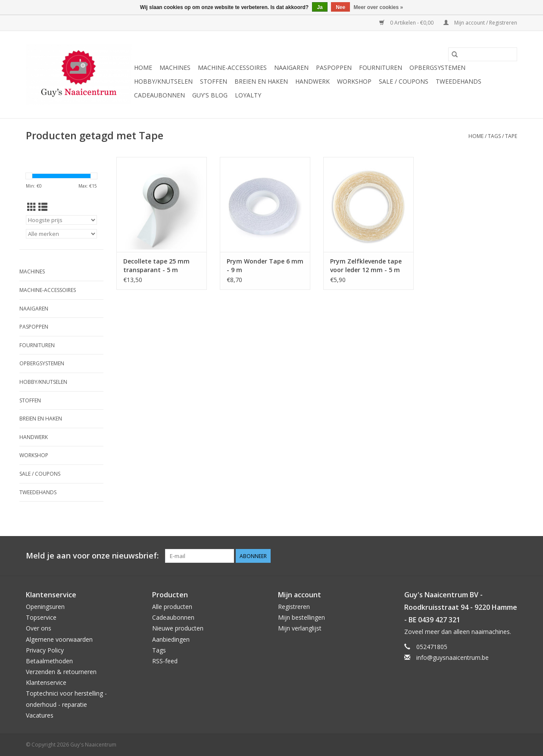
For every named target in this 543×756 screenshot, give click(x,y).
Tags (494, 136)
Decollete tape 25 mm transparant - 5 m (156, 265)
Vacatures (40, 715)
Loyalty (248, 95)
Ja (320, 7)
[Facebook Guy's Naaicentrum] (479, 556)
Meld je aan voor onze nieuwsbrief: (92, 556)
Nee (340, 7)
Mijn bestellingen (301, 617)
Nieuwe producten (178, 628)
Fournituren (381, 67)
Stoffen (214, 81)
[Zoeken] (483, 54)
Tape (511, 136)
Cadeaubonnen (159, 95)
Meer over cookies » (379, 7)
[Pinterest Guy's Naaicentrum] (495, 556)
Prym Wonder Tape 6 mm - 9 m (265, 265)
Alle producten (172, 607)
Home (143, 67)
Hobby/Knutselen (163, 81)
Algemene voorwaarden (59, 639)
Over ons (39, 628)
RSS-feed (165, 661)
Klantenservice (46, 682)
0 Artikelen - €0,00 (407, 23)
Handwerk (312, 81)
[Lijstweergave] (43, 207)
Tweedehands (459, 81)
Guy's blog (210, 95)
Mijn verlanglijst (300, 628)
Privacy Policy (45, 650)
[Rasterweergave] (32, 207)
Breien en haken (261, 81)
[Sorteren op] (61, 220)
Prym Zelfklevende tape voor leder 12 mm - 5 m (366, 265)
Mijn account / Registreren (480, 23)
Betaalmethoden (49, 661)
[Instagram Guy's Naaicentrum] (510, 556)
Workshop (354, 81)
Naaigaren (291, 67)
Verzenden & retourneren (61, 672)
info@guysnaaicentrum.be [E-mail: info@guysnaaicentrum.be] (452, 657)
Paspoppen (334, 67)
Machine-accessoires (232, 67)
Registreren (294, 607)
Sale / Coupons (404, 81)
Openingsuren (45, 607)
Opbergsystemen (437, 67)
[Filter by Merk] (61, 234)
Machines (175, 67)
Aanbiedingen (171, 639)
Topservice (41, 617)
